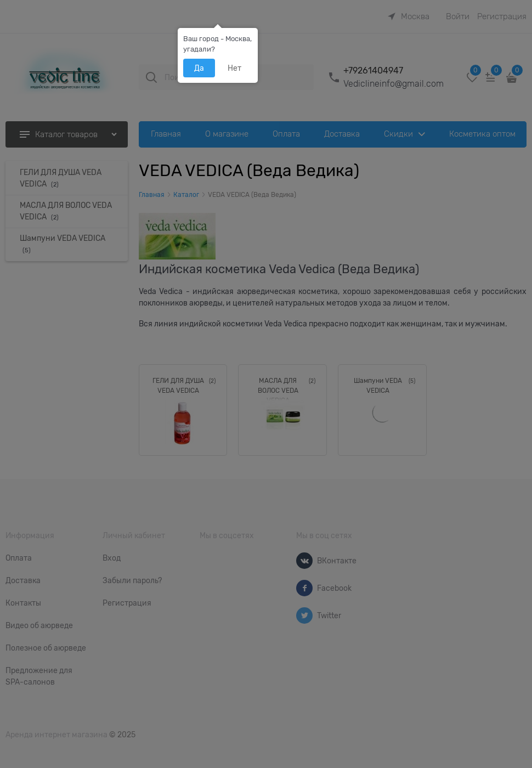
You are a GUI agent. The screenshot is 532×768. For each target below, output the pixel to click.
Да (199, 68)
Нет (234, 68)
